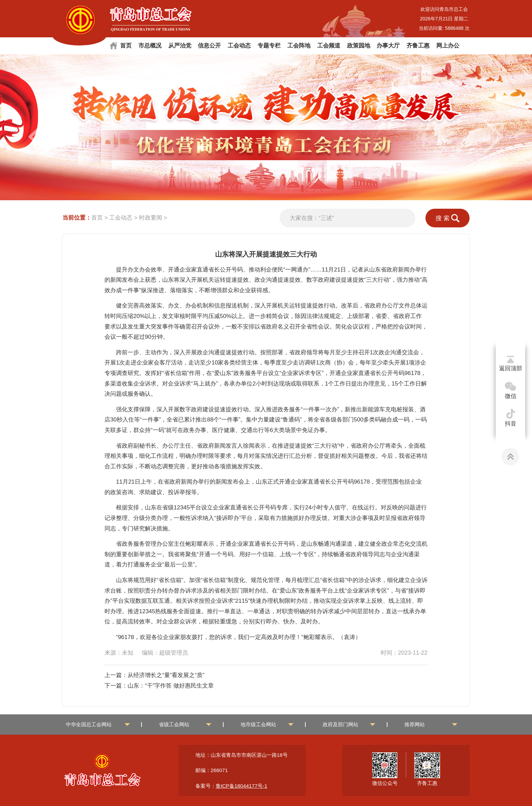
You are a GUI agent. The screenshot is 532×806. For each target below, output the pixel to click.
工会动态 (239, 46)
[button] (493, 137)
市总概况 (150, 46)
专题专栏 (269, 46)
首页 (126, 46)
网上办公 (448, 46)
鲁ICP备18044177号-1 (242, 786)
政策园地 (359, 46)
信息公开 (209, 46)
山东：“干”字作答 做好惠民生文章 (171, 686)
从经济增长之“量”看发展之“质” (166, 675)
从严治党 (180, 46)
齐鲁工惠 (418, 46)
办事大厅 (388, 46)
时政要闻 (151, 218)
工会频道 (329, 46)
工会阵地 (299, 46)
